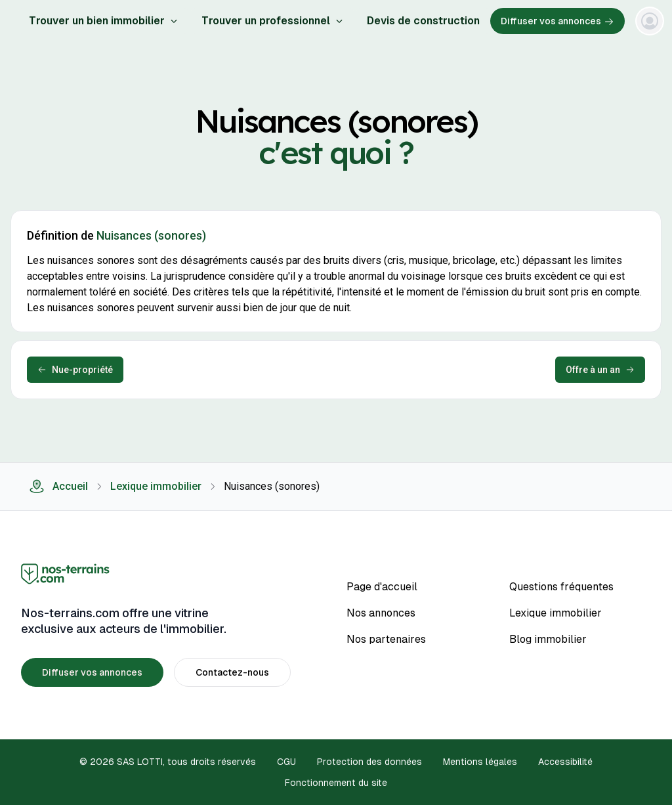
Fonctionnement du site (336, 783)
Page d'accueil (382, 587)
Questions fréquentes (561, 587)
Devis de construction (423, 21)
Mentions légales (480, 762)
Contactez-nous (232, 672)
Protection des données (369, 762)
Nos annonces (381, 613)
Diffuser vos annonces (557, 21)
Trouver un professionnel (272, 21)
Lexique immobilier (156, 486)
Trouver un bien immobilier (103, 21)
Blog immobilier (548, 639)
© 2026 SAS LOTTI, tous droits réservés (168, 762)
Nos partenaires (386, 639)
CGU (286, 762)
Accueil (58, 487)
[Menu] (650, 21)
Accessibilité (565, 762)
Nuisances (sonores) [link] (272, 486)
